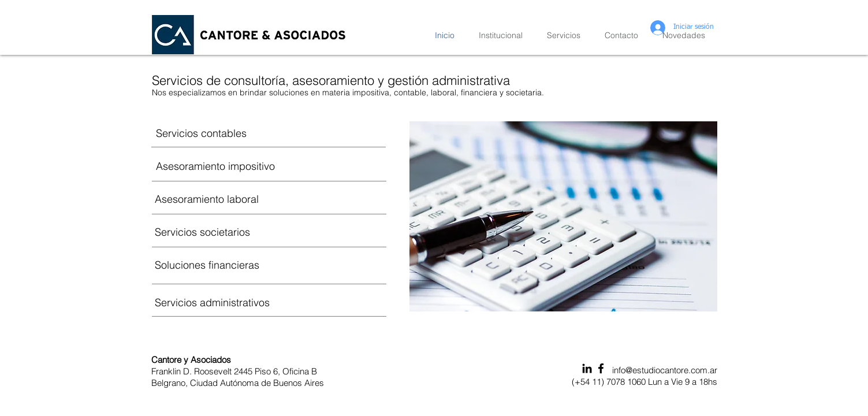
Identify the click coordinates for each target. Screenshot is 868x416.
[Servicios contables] (269, 133)
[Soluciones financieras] (269, 265)
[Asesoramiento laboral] (269, 199)
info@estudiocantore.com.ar (665, 370)
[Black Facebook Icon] (601, 368)
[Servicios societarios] (269, 232)
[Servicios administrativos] (269, 302)
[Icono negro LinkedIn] (587, 368)
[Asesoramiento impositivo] (269, 166)
